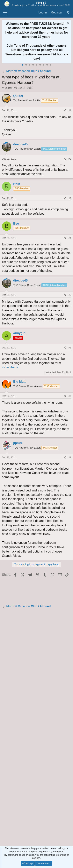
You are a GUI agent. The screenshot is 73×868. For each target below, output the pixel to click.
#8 (70, 458)
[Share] (65, 111)
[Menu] (5, 13)
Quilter (9, 88)
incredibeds (10, 367)
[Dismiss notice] (68, 24)
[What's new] (68, 13)
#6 (70, 348)
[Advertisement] (36, 728)
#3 (70, 198)
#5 (70, 295)
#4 (70, 238)
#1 (70, 110)
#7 (70, 396)
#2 (70, 159)
